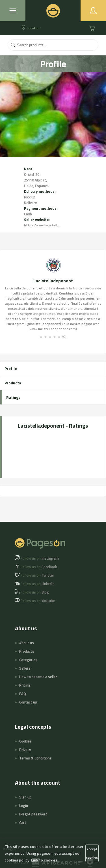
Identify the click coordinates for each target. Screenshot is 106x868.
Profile (11, 368)
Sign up (25, 797)
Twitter (37, 575)
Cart (23, 822)
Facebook (39, 567)
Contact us (28, 702)
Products (13, 383)
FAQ (23, 694)
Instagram (40, 558)
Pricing (25, 685)
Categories (28, 660)
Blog (35, 592)
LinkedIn (38, 584)
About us (27, 643)
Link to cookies (44, 860)
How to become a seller (38, 677)
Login (24, 806)
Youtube (38, 601)
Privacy (25, 750)
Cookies (25, 741)
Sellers (25, 668)
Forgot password (33, 814)
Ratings (13, 397)
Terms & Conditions (35, 758)
